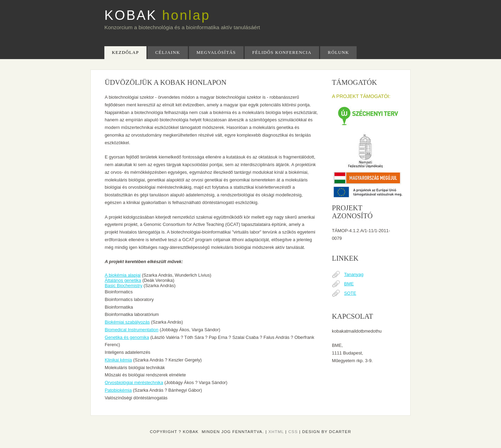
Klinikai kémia (118, 360)
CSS (293, 432)
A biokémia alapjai (123, 275)
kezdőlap (126, 52)
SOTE (350, 293)
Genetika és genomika (127, 337)
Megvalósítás (216, 52)
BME (349, 284)
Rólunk (338, 52)
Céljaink (168, 52)
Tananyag (354, 274)
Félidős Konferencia (282, 52)
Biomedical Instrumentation (132, 330)
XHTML (276, 432)
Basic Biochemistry (124, 286)
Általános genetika (123, 280)
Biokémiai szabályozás (127, 322)
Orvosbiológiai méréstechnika (134, 382)
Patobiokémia (118, 390)
